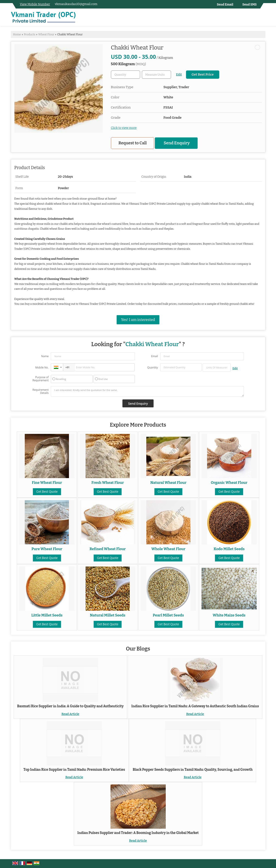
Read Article (70, 714)
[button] (35, 4)
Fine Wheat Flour (47, 483)
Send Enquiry (177, 143)
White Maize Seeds (229, 615)
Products (30, 34)
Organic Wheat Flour (229, 483)
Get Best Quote (47, 492)
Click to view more (124, 128)
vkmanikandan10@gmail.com (76, 4)
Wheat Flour (46, 34)
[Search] (263, 18)
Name (45, 356)
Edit (179, 75)
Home (17, 34)
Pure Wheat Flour (47, 549)
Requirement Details (41, 391)
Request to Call (133, 143)
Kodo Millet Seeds (229, 549)
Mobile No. (42, 367)
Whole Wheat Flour (168, 549)
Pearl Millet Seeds (168, 615)
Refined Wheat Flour (108, 549)
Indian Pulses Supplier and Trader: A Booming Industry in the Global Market (138, 833)
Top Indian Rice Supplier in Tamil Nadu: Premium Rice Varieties (74, 770)
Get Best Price (203, 74)
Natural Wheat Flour (168, 483)
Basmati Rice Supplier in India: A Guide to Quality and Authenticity (70, 706)
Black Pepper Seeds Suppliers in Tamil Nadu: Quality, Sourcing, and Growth (192, 770)
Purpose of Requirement (41, 379)
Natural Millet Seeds (108, 615)
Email (155, 356)
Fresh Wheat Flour (108, 483)
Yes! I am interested (138, 320)
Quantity (152, 367)
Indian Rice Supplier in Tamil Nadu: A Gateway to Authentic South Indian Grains (195, 706)
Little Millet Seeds (47, 615)
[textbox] (156, 75)
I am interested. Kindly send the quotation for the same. (147, 391)
